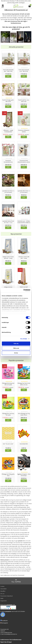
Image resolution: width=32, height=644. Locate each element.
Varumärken (3, 589)
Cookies (2, 586)
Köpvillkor (3, 591)
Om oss (2, 594)
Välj (24, 481)
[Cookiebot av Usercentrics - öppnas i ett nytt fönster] (23, 290)
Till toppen (16, 581)
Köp (8, 76)
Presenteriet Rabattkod (6, 596)
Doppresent (4, 601)
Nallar (2, 598)
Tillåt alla (16, 343)
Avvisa (16, 353)
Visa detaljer (24, 339)
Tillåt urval (16, 348)
